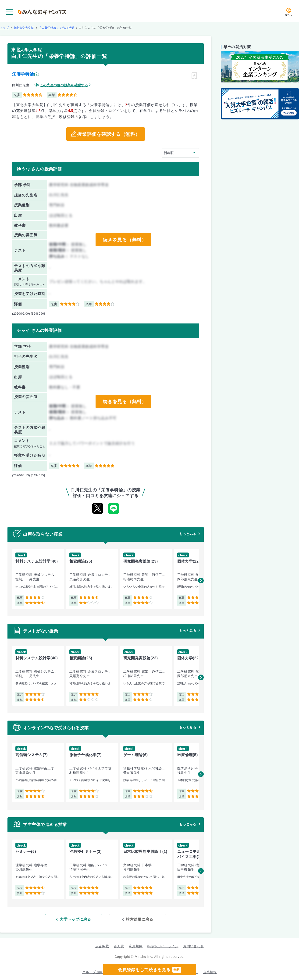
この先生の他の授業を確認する (64, 85)
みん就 (119, 946)
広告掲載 (102, 946)
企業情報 (210, 972)
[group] (38, 579)
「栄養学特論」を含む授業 (56, 28)
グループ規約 (93, 972)
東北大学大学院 (24, 28)
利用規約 (136, 946)
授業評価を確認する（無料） (109, 134)
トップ (4, 28)
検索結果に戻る (140, 919)
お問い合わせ (193, 946)
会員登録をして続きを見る (149, 970)
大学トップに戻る (75, 919)
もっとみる (188, 534)
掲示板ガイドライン (163, 946)
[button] (201, 581)
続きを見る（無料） (125, 240)
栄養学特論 (23, 74)
